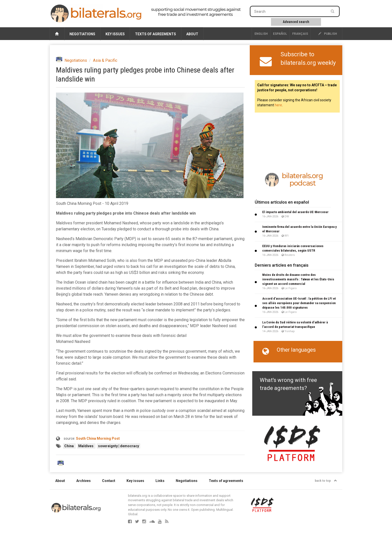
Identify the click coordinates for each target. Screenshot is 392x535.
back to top (326, 481)
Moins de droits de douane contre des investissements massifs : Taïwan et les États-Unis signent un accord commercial (298, 279)
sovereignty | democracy (118, 446)
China (69, 446)
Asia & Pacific (105, 60)
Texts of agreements (155, 34)
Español (280, 34)
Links (160, 481)
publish (328, 34)
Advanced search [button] (296, 22)
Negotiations (82, 34)
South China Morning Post (98, 438)
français (300, 34)
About (192, 34)
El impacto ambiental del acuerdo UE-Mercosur (295, 212)
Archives (83, 481)
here (278, 105)
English (261, 34)
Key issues (115, 34)
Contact (109, 481)
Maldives (86, 446)
